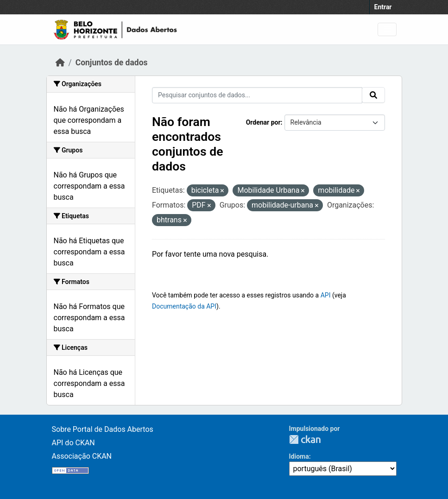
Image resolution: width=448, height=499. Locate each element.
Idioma (299, 456)
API (326, 295)
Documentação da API (184, 306)
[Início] (60, 63)
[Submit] (373, 95)
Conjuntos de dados (112, 63)
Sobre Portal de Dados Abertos (103, 429)
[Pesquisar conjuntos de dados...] (257, 95)
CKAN (305, 439)
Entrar (383, 7)
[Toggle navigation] (387, 29)
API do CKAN (73, 443)
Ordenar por (263, 122)
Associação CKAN (82, 456)
